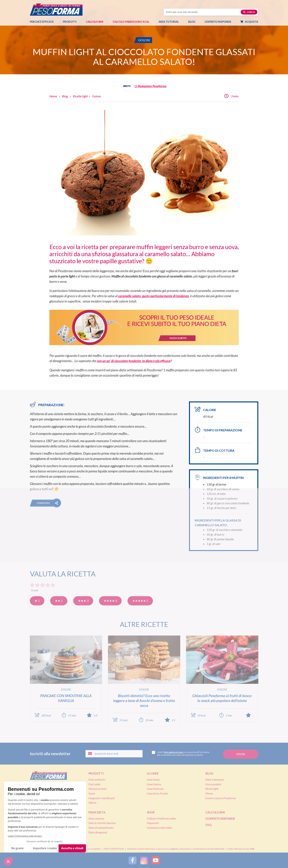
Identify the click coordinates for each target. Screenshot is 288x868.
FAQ (208, 825)
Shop (151, 812)
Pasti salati (94, 784)
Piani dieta (97, 812)
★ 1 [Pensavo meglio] (37, 601)
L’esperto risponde (218, 22)
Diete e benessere (215, 780)
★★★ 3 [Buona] (83, 601)
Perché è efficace (42, 22)
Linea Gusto (153, 780)
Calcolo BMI (95, 22)
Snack (92, 793)
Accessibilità (94, 849)
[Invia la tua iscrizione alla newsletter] (241, 754)
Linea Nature (154, 784)
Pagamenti (153, 823)
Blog (194, 22)
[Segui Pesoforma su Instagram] (144, 860)
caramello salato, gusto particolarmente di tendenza (153, 296)
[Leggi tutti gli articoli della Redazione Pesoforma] (144, 88)
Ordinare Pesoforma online (161, 818)
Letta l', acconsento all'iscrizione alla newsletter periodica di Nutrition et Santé (181, 754)
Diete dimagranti (98, 832)
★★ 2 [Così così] (59, 601)
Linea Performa (155, 789)
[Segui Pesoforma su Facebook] (133, 860)
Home (53, 96)
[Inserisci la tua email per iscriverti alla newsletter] (114, 754)
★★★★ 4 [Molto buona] (110, 601)
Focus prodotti (213, 784)
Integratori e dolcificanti (102, 798)
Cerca (249, 12)
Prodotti (72, 22)
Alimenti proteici (97, 789)
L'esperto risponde (220, 819)
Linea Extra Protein (157, 793)
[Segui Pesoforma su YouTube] (156, 860)
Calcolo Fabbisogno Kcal (131, 22)
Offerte (92, 803)
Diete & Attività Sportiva (102, 823)
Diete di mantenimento (101, 828)
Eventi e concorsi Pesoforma (221, 798)
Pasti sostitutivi (97, 780)
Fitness (209, 793)
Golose (96, 96)
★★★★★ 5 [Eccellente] (140, 601)
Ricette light (80, 96)
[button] (45, 503)
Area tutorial (171, 22)
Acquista (251, 22)
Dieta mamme (96, 818)
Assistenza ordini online (159, 828)
